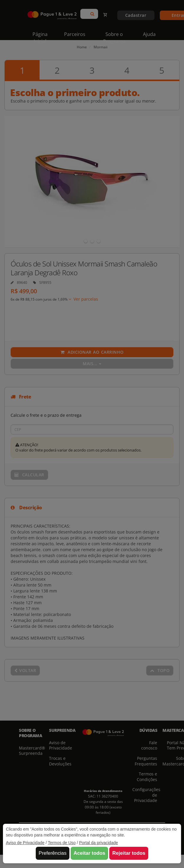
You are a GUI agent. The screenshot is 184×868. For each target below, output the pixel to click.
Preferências (53, 853)
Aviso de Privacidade (25, 843)
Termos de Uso (62, 843)
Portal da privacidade (99, 843)
